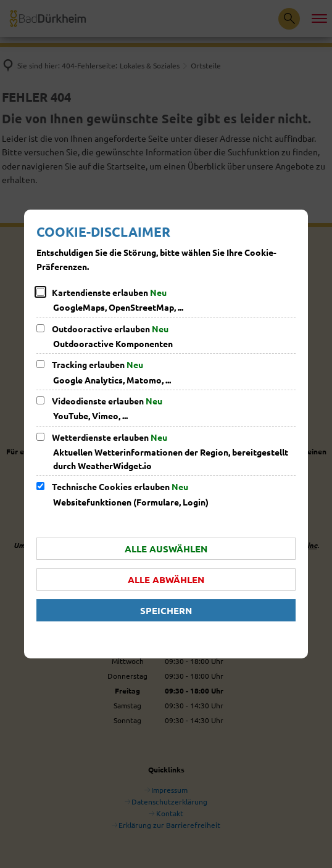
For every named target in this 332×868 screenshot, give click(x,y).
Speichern (166, 610)
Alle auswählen (166, 549)
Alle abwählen (166, 579)
